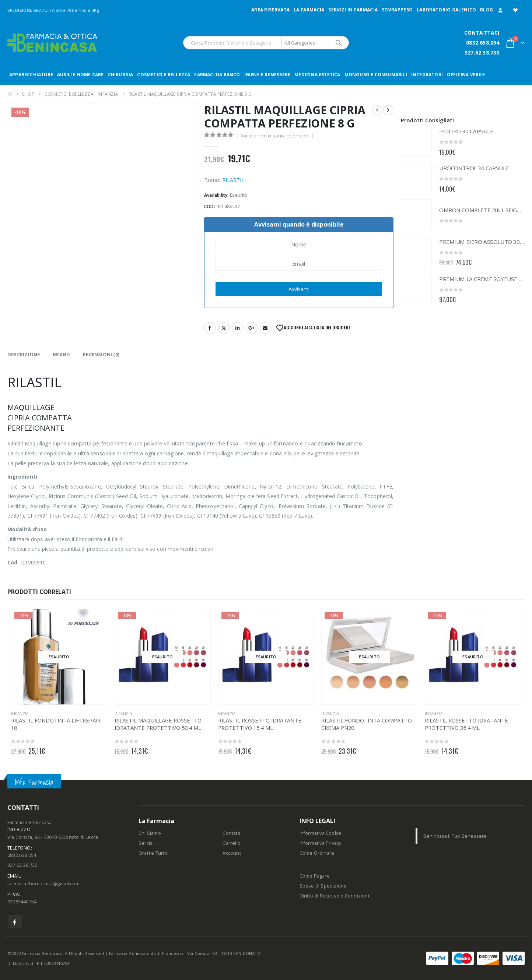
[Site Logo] (52, 43)
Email (265, 328)
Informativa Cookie (321, 833)
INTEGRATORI (427, 75)
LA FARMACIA (309, 10)
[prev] (377, 110)
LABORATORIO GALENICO (446, 10)
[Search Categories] (305, 43)
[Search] (339, 43)
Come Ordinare (317, 853)
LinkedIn (238, 328)
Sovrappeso (397, 10)
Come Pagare (315, 876)
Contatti (231, 833)
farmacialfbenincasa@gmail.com (43, 884)
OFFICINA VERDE (466, 75)
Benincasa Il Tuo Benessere (455, 836)
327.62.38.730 (482, 52)
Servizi (146, 843)
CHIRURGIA (121, 75)
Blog (486, 10)
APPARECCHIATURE (31, 75)
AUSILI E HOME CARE (80, 75)
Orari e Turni (153, 853)
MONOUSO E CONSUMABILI (376, 75)
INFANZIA (20, 714)
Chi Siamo (150, 833)
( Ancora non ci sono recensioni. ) (275, 136)
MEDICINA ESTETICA (317, 75)
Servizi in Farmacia (353, 10)
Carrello (232, 843)
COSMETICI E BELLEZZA (164, 75)
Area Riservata (270, 10)
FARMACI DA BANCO (217, 75)
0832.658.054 (483, 43)
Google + (252, 328)
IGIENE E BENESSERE (267, 75)
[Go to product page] (416, 141)
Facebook (210, 328)
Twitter (224, 328)
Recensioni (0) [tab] (101, 354)
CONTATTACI (482, 33)
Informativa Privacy (321, 843)
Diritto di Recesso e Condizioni (334, 896)
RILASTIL (233, 180)
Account (232, 853)
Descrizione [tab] (24, 354)
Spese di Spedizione (323, 886)
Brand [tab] (61, 354)
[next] (388, 110)
